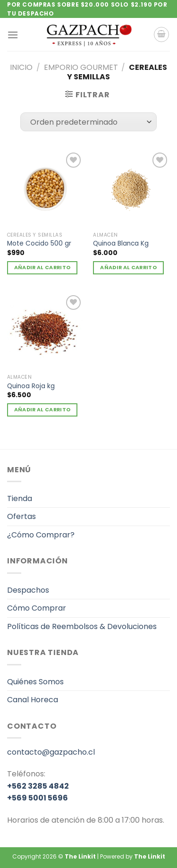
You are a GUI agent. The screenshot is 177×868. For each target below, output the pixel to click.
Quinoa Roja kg (31, 386)
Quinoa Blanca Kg (121, 244)
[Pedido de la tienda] (88, 122)
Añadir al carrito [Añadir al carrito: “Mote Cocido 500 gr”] (42, 268)
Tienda (20, 498)
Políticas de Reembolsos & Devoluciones (82, 626)
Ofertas (21, 516)
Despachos (28, 590)
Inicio (21, 67)
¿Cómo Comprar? (41, 535)
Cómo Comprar (37, 608)
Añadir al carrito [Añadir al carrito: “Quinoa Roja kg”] (42, 410)
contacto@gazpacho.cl (51, 752)
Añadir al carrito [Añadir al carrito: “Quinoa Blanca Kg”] (128, 268)
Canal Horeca (33, 700)
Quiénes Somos (35, 682)
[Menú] (13, 35)
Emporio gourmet (81, 67)
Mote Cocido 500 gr (39, 244)
